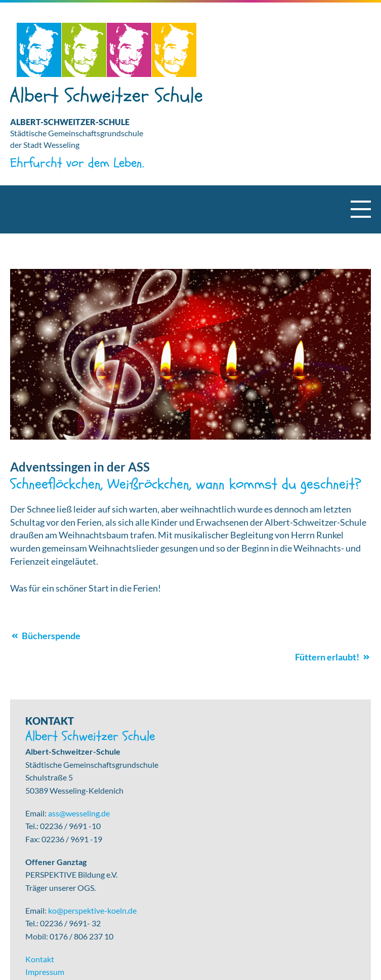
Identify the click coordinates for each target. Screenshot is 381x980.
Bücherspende (51, 636)
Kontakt (40, 959)
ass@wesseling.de (79, 813)
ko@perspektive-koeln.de (92, 910)
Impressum (45, 972)
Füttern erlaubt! (327, 657)
